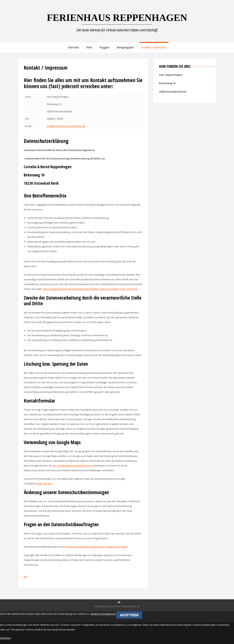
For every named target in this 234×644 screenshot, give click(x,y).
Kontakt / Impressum (154, 47)
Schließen (5, 638)
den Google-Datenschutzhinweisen (72, 466)
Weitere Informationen (103, 614)
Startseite (73, 47)
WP (26, 577)
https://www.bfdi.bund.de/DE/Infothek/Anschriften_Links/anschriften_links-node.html (90, 289)
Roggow (104, 47)
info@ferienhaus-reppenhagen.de (66, 126)
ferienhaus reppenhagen (117, 18)
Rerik (89, 47)
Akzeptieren (129, 615)
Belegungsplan (125, 47)
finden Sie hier (44, 484)
